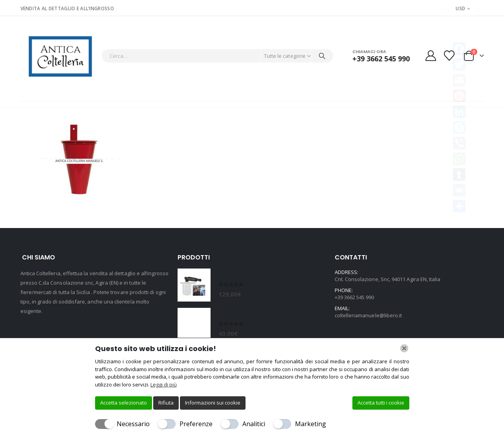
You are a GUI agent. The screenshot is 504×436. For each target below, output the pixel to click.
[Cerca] (322, 56)
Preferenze (196, 424)
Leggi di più (164, 384)
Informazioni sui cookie (213, 403)
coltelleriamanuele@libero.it (368, 315)
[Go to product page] (194, 285)
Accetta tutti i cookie (381, 403)
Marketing (311, 424)
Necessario (133, 424)
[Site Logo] (59, 56)
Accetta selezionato (124, 403)
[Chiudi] (404, 348)
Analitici (254, 424)
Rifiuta (166, 403)
